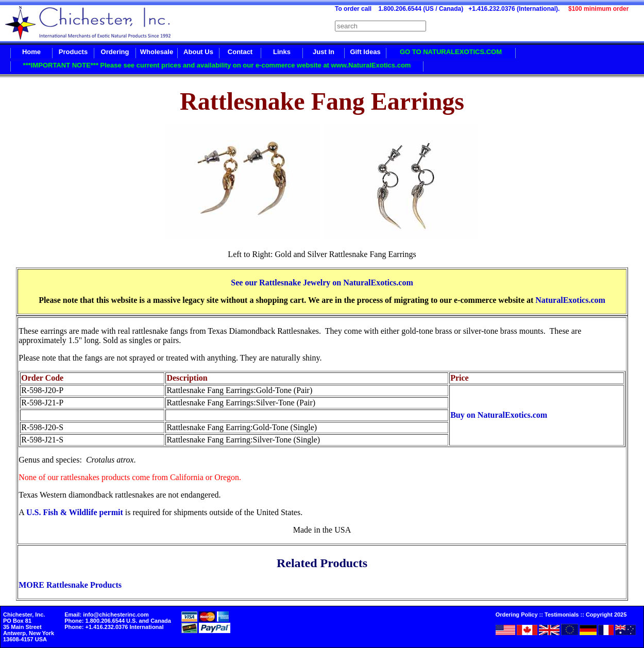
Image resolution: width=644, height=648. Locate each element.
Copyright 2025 (606, 615)
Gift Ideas (365, 52)
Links (282, 52)
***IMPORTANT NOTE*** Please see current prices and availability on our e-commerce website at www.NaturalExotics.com (217, 65)
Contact (240, 52)
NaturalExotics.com (570, 300)
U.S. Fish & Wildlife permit (75, 512)
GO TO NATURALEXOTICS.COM (451, 52)
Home (31, 52)
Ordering (115, 52)
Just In (324, 52)
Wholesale (157, 52)
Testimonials (562, 615)
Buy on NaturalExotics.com (499, 415)
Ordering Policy (517, 615)
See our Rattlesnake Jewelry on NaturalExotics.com (322, 283)
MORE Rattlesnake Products (70, 585)
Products (73, 52)
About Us (198, 52)
